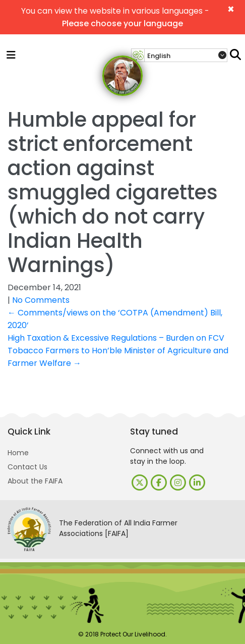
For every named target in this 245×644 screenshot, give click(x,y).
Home (18, 453)
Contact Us (27, 467)
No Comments (41, 300)
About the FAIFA (35, 481)
